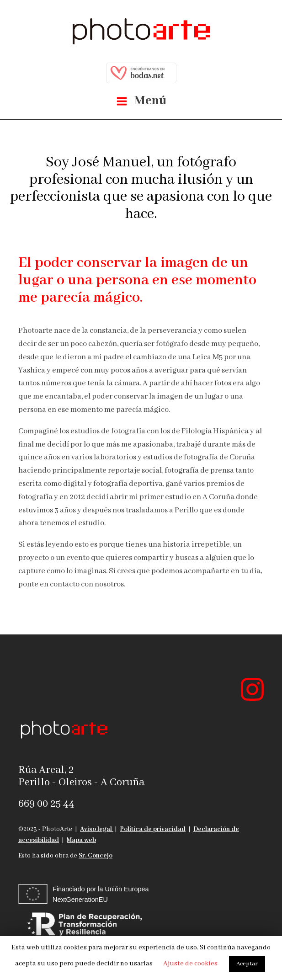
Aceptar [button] (247, 964)
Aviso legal (97, 829)
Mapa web (81, 840)
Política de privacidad (153, 829)
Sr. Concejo (96, 856)
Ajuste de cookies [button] (190, 964)
